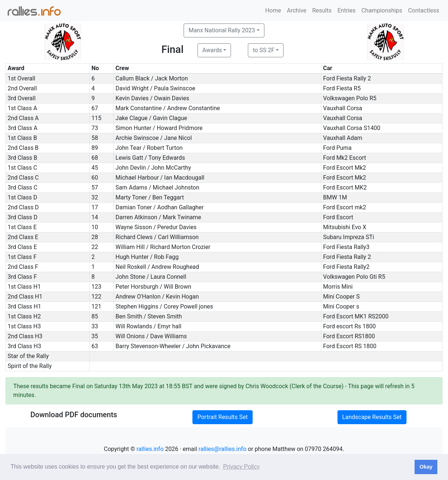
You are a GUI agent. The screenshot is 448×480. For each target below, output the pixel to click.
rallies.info (150, 449)
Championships (382, 10)
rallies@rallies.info (223, 449)
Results (322, 10)
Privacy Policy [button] (241, 467)
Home (273, 10)
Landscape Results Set (372, 417)
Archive (297, 10)
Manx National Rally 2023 (222, 30)
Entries (346, 10)
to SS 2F (263, 50)
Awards (212, 50)
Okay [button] (426, 467)
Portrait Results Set (222, 417)
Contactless (424, 10)
